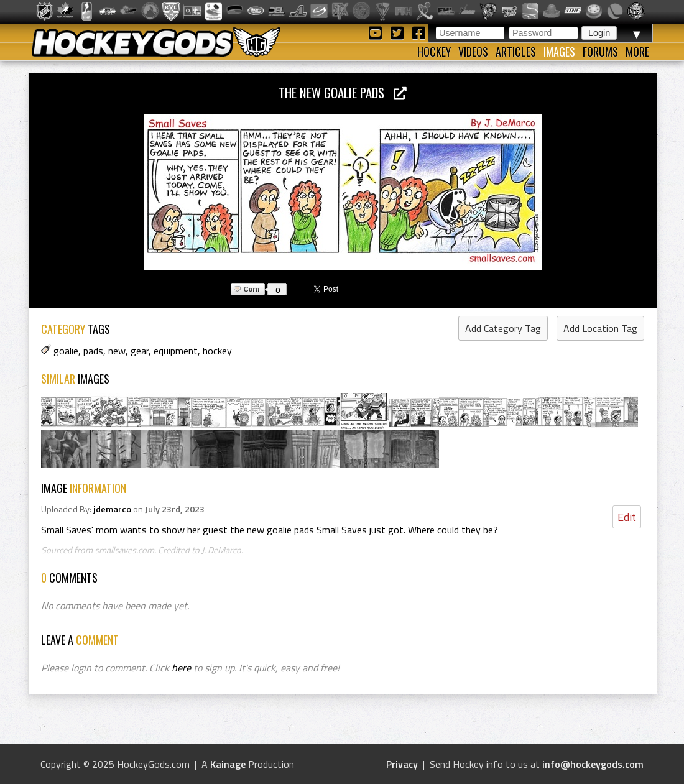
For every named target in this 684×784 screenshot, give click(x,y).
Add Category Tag (503, 328)
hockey (217, 351)
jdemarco (112, 509)
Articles (516, 52)
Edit (627, 517)
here (181, 668)
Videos (473, 52)
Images (559, 52)
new (117, 351)
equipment (176, 351)
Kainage (228, 764)
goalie (66, 351)
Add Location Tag (600, 328)
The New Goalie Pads (343, 92)
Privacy (402, 764)
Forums (600, 52)
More (637, 52)
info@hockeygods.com (593, 764)
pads (93, 351)
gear (140, 351)
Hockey (434, 52)
